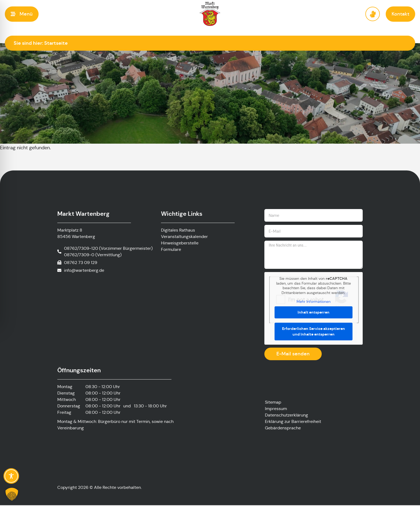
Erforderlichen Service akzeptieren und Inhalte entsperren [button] (314, 332)
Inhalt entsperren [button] (314, 313)
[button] (22, 14)
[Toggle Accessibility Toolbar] (11, 476)
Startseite (56, 43)
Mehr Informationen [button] (314, 302)
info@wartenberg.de (84, 270)
